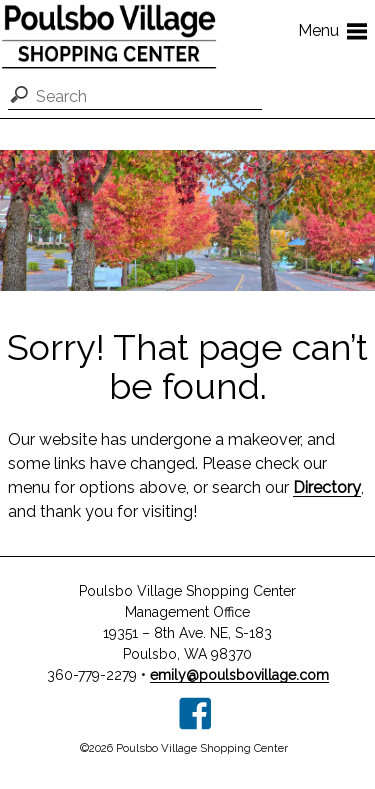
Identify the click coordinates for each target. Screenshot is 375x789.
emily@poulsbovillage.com (239, 675)
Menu (336, 29)
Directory (327, 487)
